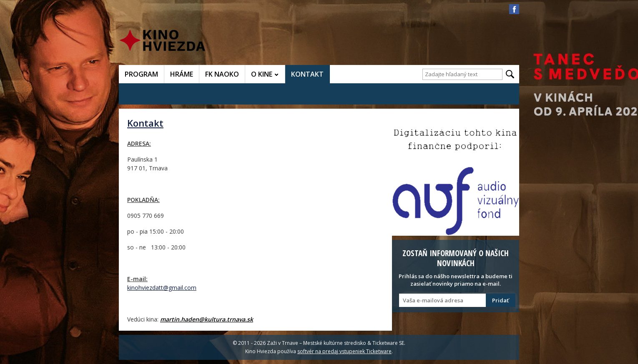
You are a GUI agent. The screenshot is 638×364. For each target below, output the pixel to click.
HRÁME (182, 74)
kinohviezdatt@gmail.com (162, 288)
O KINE (262, 74)
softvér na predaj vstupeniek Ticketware (344, 351)
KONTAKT (307, 74)
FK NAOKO (222, 74)
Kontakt (145, 123)
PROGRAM (141, 74)
